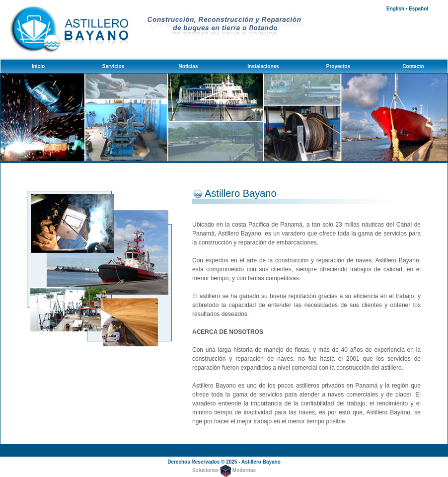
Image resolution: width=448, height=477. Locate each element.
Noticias (188, 66)
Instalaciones (263, 66)
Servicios (113, 66)
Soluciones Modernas (224, 470)
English (395, 9)
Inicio (38, 66)
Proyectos (338, 66)
